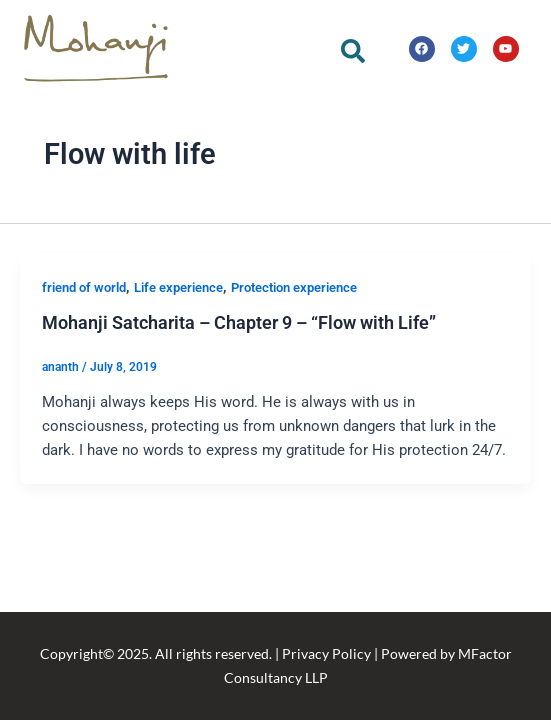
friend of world (84, 324)
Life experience (178, 324)
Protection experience (294, 324)
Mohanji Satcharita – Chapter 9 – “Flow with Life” (239, 360)
